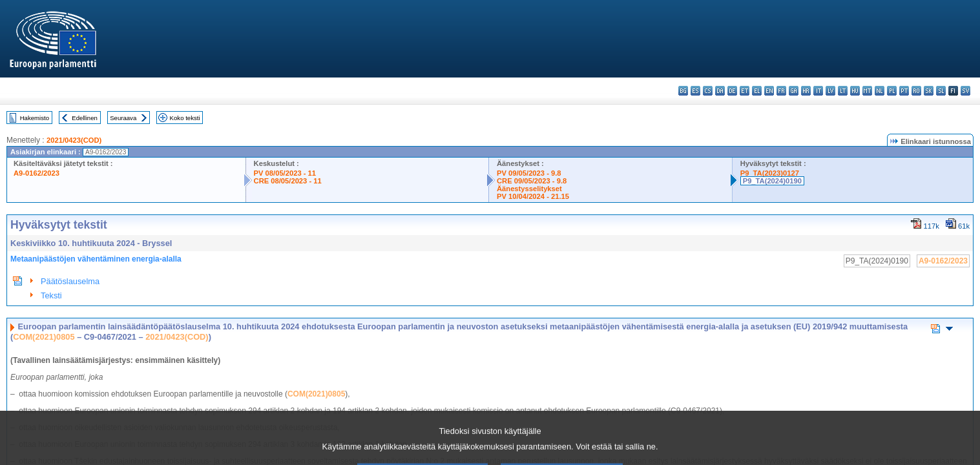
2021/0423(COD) (74, 140)
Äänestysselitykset (529, 189)
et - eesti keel (745, 91)
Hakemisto (35, 118)
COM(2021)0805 (44, 337)
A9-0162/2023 (36, 173)
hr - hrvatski (806, 91)
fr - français (781, 91)
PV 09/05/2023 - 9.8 (529, 173)
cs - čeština (708, 91)
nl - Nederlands (880, 91)
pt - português (904, 91)
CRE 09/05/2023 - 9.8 (532, 181)
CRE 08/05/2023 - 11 (288, 181)
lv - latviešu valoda (830, 91)
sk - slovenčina (929, 91)
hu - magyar (855, 91)
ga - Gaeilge (794, 91)
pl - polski (892, 91)
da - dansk (720, 91)
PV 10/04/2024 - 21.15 (533, 196)
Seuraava (123, 118)
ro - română (916, 91)
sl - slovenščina (941, 91)
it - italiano (818, 91)
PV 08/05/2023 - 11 (285, 173)
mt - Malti (867, 91)
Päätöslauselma (70, 281)
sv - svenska (965, 91)
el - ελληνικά (757, 91)
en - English (769, 91)
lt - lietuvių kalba (843, 91)
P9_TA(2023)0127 (770, 173)
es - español (695, 91)
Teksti (51, 295)
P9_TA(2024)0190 (772, 181)
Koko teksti (185, 118)
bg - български (683, 91)
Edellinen (84, 118)
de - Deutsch (732, 91)
